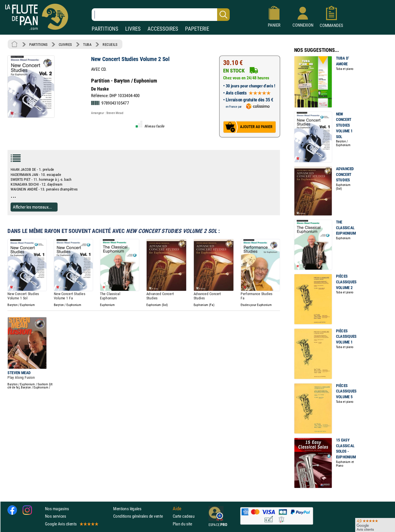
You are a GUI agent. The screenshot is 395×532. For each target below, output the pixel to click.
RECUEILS (110, 44)
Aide (177, 509)
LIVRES (133, 29)
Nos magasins (57, 509)
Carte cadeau (184, 516)
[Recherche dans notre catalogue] (161, 15)
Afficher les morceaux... (32, 207)
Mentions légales (127, 509)
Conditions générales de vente (142, 516)
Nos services (55, 516)
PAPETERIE (197, 29)
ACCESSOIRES (163, 29)
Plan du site (182, 524)
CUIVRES (65, 44)
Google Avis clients (71, 524)
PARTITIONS (105, 29)
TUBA (87, 44)
